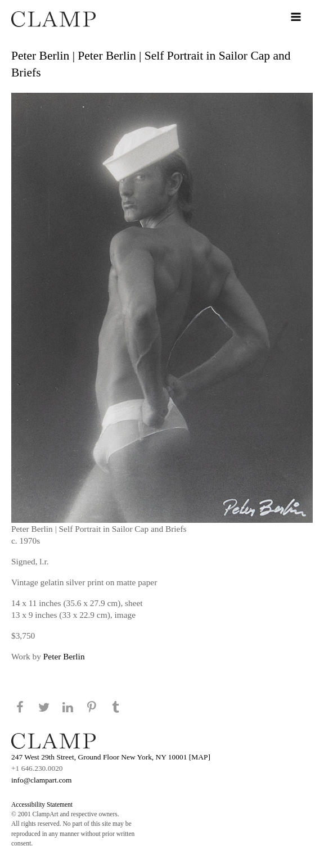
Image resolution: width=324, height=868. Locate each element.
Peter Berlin (64, 656)
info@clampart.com (42, 780)
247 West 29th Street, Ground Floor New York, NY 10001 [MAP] (111, 757)
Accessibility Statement (42, 804)
